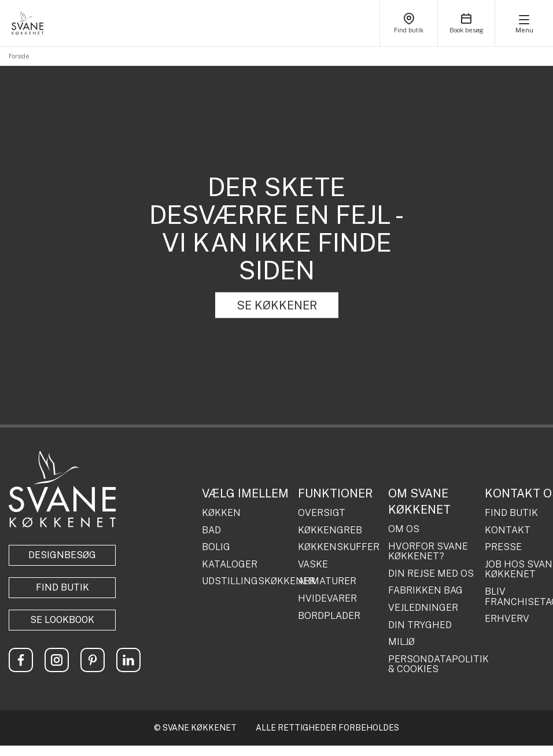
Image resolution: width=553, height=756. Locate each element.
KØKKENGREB (330, 530)
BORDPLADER (329, 616)
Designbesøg (62, 555)
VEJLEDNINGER (423, 608)
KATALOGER (230, 565)
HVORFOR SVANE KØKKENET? (428, 552)
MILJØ (401, 642)
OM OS (404, 529)
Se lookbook (62, 620)
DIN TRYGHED (420, 625)
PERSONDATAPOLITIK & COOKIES (432, 664)
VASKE (313, 565)
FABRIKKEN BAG (425, 591)
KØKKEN (221, 513)
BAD (211, 530)
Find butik (62, 587)
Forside (19, 56)
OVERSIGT (322, 513)
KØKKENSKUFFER (339, 547)
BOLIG (216, 547)
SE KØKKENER (277, 305)
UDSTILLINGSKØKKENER (246, 581)
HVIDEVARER (327, 599)
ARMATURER (327, 581)
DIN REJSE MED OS (431, 574)
